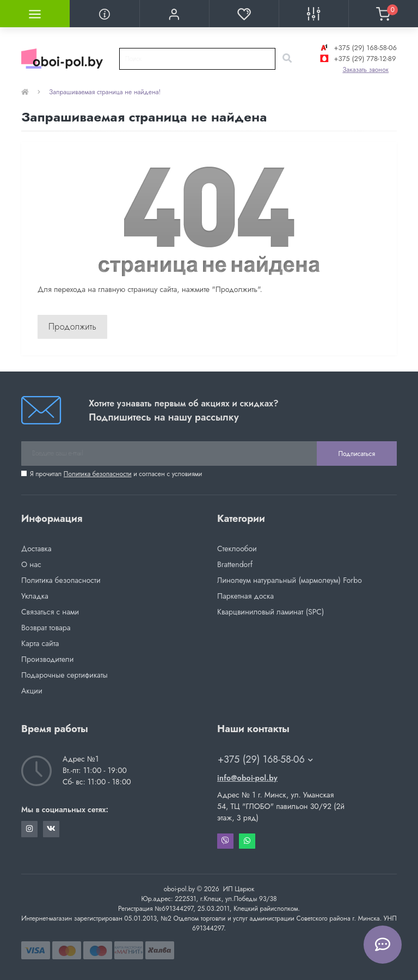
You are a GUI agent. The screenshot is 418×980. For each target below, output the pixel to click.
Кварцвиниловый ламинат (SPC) (271, 612)
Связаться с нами (50, 612)
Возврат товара (46, 628)
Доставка (36, 549)
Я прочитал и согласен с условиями (116, 474)
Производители (47, 659)
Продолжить (72, 327)
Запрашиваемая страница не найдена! (105, 92)
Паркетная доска (245, 596)
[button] (174, 14)
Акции (32, 691)
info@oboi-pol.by (247, 778)
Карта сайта (40, 643)
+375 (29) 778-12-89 (357, 59)
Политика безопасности (98, 474)
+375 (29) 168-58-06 (357, 48)
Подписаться (357, 454)
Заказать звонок (365, 70)
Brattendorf (235, 564)
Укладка (35, 596)
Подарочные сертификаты (64, 675)
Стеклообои (237, 549)
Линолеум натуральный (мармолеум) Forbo (290, 580)
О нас (31, 564)
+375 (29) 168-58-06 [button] (265, 760)
